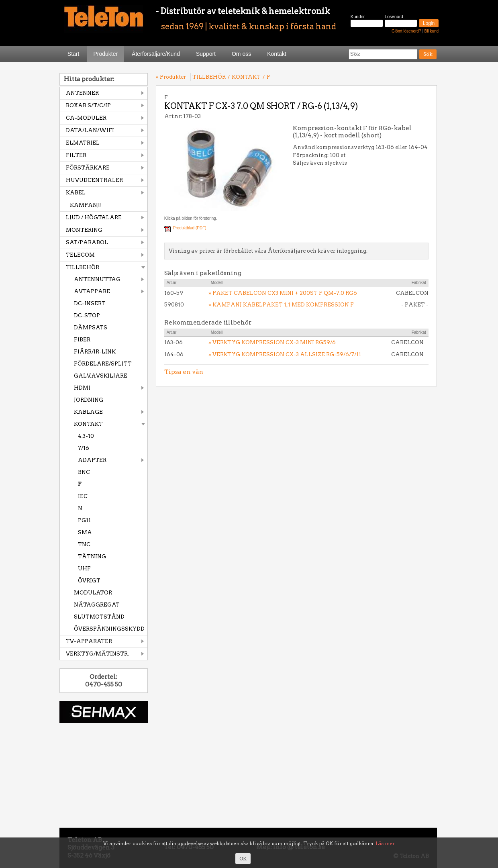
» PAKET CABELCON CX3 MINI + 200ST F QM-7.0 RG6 (283, 293)
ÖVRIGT (89, 581)
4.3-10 (86, 436)
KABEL (76, 193)
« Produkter (171, 77)
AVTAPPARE (92, 291)
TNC (84, 544)
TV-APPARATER (89, 641)
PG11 (84, 520)
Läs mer (385, 843)
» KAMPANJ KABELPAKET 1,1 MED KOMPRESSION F (281, 305)
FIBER (82, 340)
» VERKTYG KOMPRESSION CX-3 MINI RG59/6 (272, 342)
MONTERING (84, 230)
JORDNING (89, 400)
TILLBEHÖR (83, 267)
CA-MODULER (86, 118)
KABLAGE (88, 412)
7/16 (84, 448)
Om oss (241, 54)
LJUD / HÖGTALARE (94, 218)
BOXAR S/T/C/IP (88, 105)
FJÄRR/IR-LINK (95, 352)
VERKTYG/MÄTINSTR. (97, 654)
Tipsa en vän (184, 372)
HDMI (82, 388)
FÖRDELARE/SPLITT (103, 364)
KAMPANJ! (86, 205)
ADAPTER (92, 460)
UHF (84, 569)
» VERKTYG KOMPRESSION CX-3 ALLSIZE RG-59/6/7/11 (285, 354)
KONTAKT (88, 424)
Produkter (105, 54)
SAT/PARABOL (87, 242)
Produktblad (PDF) (190, 228)
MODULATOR (93, 593)
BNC (84, 472)
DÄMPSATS (91, 328)
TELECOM (80, 255)
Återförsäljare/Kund (156, 54)
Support (206, 54)
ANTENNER (82, 93)
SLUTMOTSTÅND (99, 617)
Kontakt (277, 54)
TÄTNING (92, 557)
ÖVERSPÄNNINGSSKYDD (109, 629)
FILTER (76, 155)
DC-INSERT (90, 303)
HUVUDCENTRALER (94, 180)
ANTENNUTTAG (97, 279)
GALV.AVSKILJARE (101, 376)
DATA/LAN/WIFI (90, 130)
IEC (83, 496)
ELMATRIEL (83, 143)
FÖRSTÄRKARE (88, 168)
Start (73, 54)
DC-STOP (87, 316)
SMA (85, 532)
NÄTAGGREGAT (97, 605)
